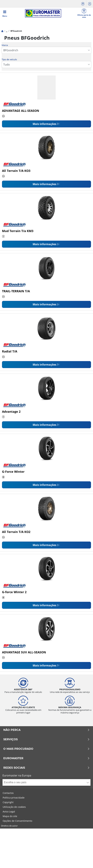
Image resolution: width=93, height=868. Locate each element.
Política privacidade (14, 798)
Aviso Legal (9, 812)
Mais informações (44, 124)
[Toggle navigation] (5, 13)
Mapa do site (10, 816)
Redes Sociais (46, 768)
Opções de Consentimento (17, 821)
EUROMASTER (46, 758)
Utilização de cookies (14, 807)
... (7, 31)
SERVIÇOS (46, 739)
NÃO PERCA (46, 730)
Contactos (8, 793)
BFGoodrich (16, 31)
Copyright (8, 802)
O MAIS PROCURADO (46, 749)
